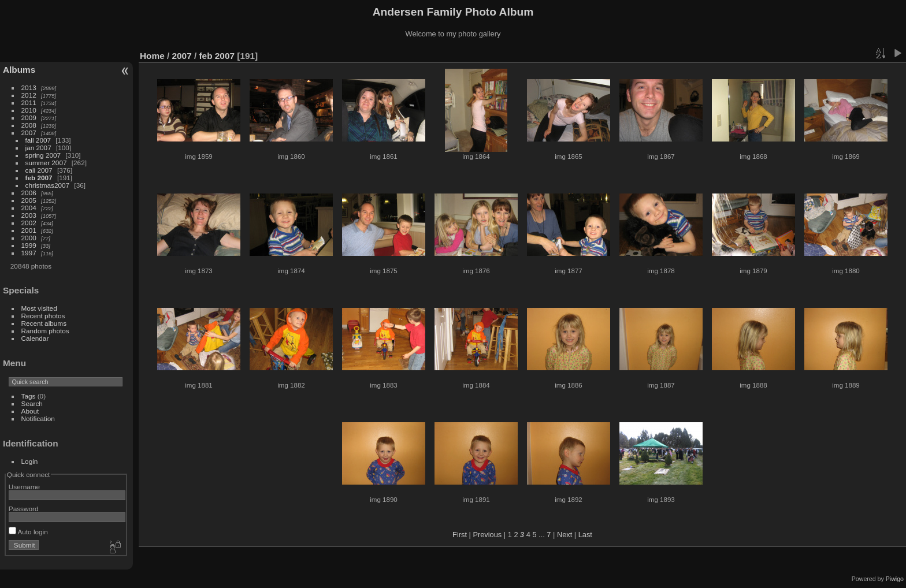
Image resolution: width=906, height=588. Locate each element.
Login (30, 461)
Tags (29, 396)
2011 (29, 103)
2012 (29, 95)
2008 (29, 125)
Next (565, 535)
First (460, 535)
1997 (29, 253)
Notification (38, 418)
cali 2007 (39, 170)
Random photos (45, 331)
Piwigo (895, 579)
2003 (29, 215)
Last (585, 535)
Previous (487, 535)
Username (24, 487)
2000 (29, 238)
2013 (29, 88)
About (30, 411)
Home (152, 56)
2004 (29, 208)
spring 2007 (43, 155)
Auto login (28, 532)
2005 (29, 200)
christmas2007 (48, 185)
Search (32, 403)
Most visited (39, 308)
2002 (29, 223)
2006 (29, 193)
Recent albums (44, 323)
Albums (19, 70)
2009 (29, 118)
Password (24, 509)
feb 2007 (39, 178)
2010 (29, 110)
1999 (29, 245)
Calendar (35, 338)
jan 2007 (38, 148)
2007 (29, 133)
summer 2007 (46, 163)
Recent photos (43, 316)
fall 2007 (38, 140)
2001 (29, 230)
